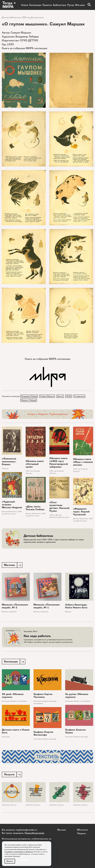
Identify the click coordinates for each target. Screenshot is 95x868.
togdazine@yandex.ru (26, 830)
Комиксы (5, 469)
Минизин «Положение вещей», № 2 (15, 607)
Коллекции (35, 5)
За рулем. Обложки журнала (77, 697)
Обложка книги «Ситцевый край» (35, 465)
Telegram (82, 833)
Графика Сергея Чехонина (43, 697)
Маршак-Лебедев (29, 401)
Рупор (71, 5)
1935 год (26, 17)
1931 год (29, 472)
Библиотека (60, 5)
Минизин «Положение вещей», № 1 (47, 607)
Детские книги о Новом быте (16, 732)
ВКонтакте (82, 830)
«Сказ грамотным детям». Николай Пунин (59, 507)
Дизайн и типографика (19, 702)
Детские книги (37, 17)
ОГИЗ (70, 396)
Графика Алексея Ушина (75, 732)
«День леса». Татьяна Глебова (35, 508)
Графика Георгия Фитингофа (43, 734)
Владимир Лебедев (29, 396)
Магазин (80, 5)
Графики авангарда (49, 702)
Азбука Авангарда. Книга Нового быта (76, 607)
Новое (25, 5)
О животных (80, 396)
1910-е (52, 515)
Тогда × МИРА (9, 5)
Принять (10, 861)
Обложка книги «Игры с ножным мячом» (83, 463)
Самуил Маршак (47, 396)
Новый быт (13, 612)
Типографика (38, 704)
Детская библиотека (11, 17)
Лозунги (13, 806)
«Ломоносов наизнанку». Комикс (9, 462)
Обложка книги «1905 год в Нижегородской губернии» (59, 463)
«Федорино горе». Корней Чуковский (81, 512)
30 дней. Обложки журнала (13, 697)
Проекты (47, 5)
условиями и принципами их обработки (19, 852)
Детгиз (61, 396)
